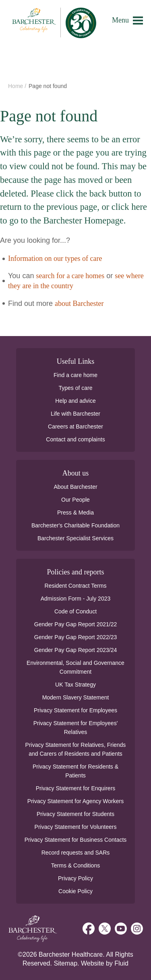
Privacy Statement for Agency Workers (75, 801)
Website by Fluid (105, 963)
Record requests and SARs (76, 853)
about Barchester (79, 303)
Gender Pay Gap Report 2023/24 (75, 650)
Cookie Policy (75, 891)
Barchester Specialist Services (75, 538)
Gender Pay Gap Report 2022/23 (75, 637)
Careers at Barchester (75, 426)
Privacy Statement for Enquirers (76, 788)
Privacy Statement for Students (75, 814)
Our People (75, 500)
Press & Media (75, 513)
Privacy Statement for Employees (75, 710)
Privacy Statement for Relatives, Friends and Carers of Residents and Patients (76, 749)
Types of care (75, 388)
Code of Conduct (75, 611)
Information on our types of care (55, 258)
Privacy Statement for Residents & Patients (75, 771)
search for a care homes (70, 276)
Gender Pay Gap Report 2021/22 (75, 624)
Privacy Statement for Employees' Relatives (76, 728)
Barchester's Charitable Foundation (75, 525)
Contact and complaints (75, 439)
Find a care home (75, 375)
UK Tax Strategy (75, 685)
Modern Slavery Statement (76, 697)
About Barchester (75, 487)
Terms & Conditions (75, 865)
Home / (18, 86)
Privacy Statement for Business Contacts (76, 840)
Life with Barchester (75, 414)
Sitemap (65, 963)
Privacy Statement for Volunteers (76, 827)
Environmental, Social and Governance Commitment (75, 667)
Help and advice (75, 401)
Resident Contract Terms (76, 586)
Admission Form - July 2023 (76, 599)
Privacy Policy (75, 878)
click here (129, 207)
